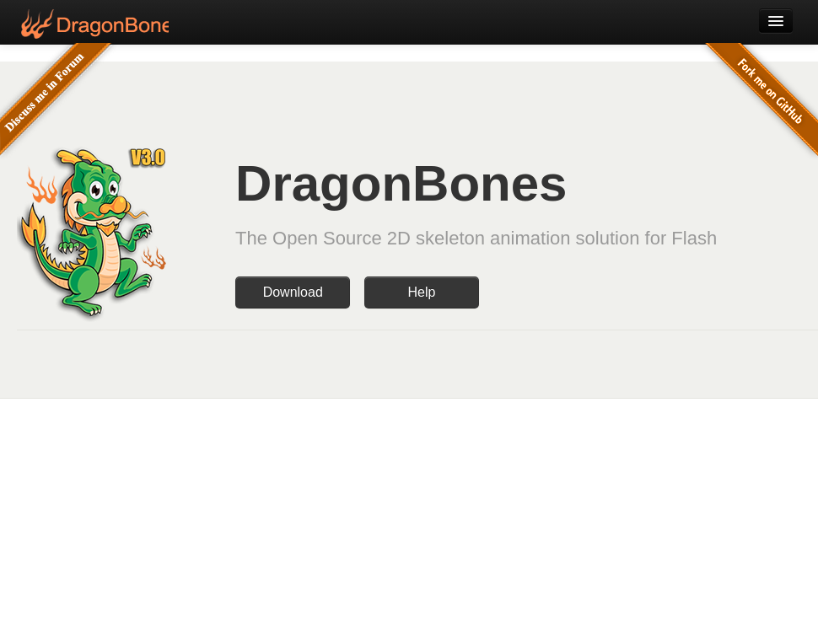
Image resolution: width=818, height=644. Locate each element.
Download (293, 292)
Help (421, 292)
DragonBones (93, 24)
